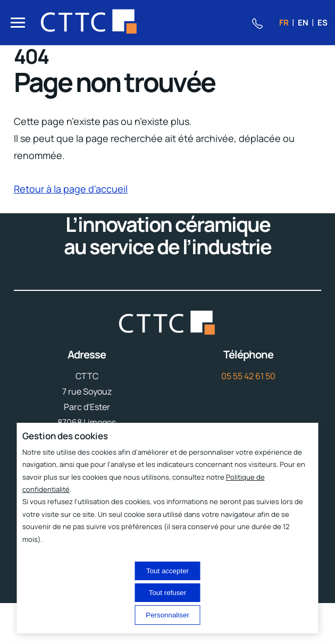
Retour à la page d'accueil (71, 189)
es (323, 23)
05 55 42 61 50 (248, 376)
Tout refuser (167, 593)
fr (284, 23)
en (303, 23)
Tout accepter (167, 571)
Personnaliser (167, 615)
